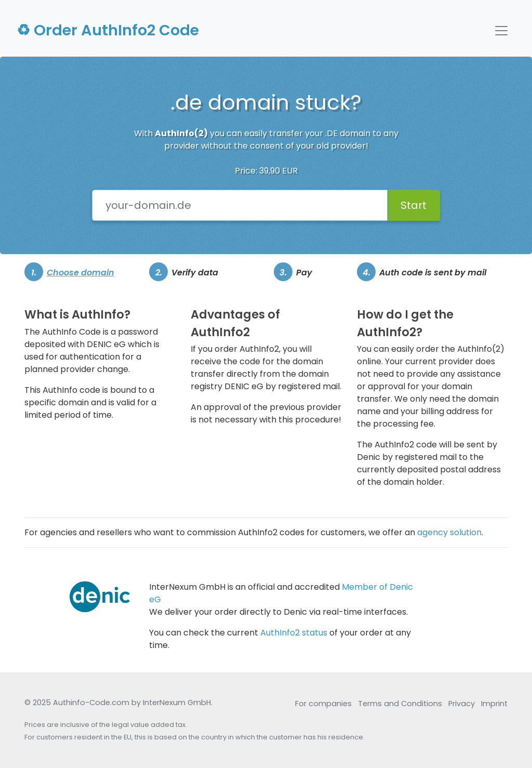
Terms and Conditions (400, 704)
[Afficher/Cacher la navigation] (501, 31)
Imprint (494, 704)
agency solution (449, 532)
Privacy (462, 704)
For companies (323, 704)
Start (414, 205)
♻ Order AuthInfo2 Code (108, 30)
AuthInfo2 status (294, 633)
